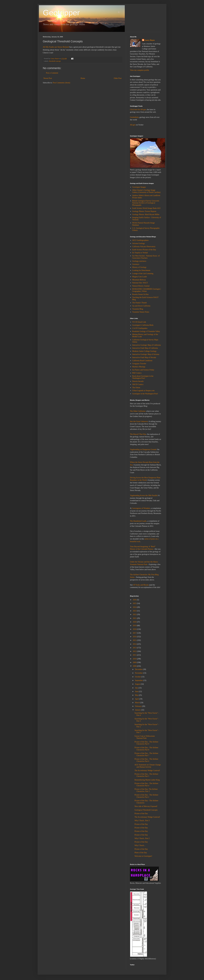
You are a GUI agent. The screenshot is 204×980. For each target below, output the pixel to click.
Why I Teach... (140, 845)
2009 (135, 662)
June (137, 692)
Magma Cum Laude (140, 277)
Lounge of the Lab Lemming (143, 274)
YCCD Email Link (139, 322)
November (139, 673)
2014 (135, 644)
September (139, 680)
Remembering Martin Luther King (147, 780)
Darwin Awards (138, 381)
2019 (135, 626)
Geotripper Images (139, 187)
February (138, 706)
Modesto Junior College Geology (144, 351)
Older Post (118, 78)
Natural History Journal (141, 286)
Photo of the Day (141, 853)
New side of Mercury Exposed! (146, 806)
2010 (135, 659)
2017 (135, 633)
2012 (135, 651)
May (137, 695)
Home (83, 78)
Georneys (136, 264)
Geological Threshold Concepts (146, 810)
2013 (135, 648)
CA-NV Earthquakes (140, 328)
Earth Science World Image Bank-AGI (146, 208)
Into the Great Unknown (139, 421)
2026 (135, 600)
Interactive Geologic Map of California (147, 345)
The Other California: (138, 411)
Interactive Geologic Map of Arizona (146, 354)
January (138, 710)
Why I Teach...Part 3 (142, 821)
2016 (135, 637)
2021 (135, 618)
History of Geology (139, 267)
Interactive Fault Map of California (145, 348)
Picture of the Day (141, 813)
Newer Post (48, 78)
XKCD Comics (138, 384)
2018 (135, 629)
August (138, 684)
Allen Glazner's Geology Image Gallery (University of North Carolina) (146, 191)
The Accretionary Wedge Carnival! (147, 770)
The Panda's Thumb (140, 303)
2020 (135, 622)
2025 (135, 603)
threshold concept (55, 61)
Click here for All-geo (138, 110)
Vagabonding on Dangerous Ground (143, 449)
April (137, 699)
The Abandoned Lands (138, 521)
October (138, 677)
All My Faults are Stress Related (56, 47)
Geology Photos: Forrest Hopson (144, 211)
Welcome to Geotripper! (143, 856)
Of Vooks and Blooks (141, 585)
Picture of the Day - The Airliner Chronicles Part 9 (146, 743)
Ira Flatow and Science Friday (143, 370)
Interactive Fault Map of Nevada (144, 357)
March (138, 703)
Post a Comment (52, 73)
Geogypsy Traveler (139, 364)
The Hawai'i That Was (138, 434)
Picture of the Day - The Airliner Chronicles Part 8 (146, 749)
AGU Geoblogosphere (141, 240)
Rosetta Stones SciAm (140, 294)
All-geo (133, 125)
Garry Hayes (150, 40)
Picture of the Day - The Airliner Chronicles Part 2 (146, 796)
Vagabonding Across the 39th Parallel (144, 495)
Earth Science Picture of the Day (144, 250)
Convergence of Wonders (141, 508)
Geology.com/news (139, 261)
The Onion (136, 388)
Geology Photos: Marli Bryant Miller (146, 214)
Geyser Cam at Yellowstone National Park (145, 737)
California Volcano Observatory (144, 247)
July (137, 688)
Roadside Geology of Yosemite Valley (146, 331)
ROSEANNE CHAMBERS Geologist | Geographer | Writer (147, 290)
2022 (135, 614)
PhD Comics (137, 373)
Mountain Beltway (139, 280)
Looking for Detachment (141, 270)
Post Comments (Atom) (61, 83)
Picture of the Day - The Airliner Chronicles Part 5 (146, 775)
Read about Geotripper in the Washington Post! (143, 377)
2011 (135, 655)
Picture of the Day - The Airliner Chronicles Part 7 (146, 754)
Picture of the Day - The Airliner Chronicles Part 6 (146, 760)
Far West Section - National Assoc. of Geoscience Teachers (146, 257)
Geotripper (61, 13)
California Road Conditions (142, 361)
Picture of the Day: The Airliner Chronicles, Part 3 (146, 790)
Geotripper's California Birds (143, 325)
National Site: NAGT (140, 283)
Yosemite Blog (138, 309)
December (139, 669)
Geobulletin (134, 117)
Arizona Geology (139, 243)
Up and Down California (141, 306)
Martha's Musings (139, 367)
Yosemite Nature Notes (141, 312)
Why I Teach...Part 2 (142, 838)
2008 (135, 666)
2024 (135, 607)
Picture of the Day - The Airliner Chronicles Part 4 (146, 784)
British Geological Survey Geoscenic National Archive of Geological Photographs (146, 203)
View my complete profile (140, 70)
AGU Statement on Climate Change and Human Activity (148, 766)
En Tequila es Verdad (140, 253)
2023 (135, 611)
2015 (135, 640)
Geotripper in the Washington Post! (145, 394)
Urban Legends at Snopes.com (143, 391)
